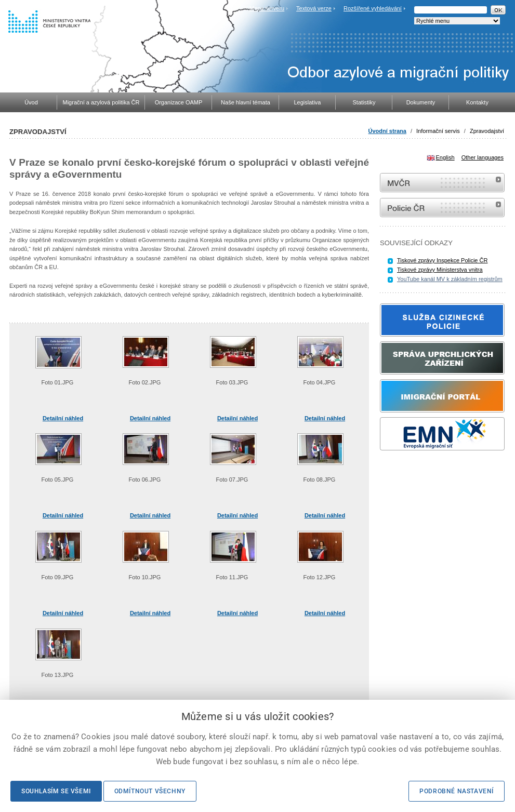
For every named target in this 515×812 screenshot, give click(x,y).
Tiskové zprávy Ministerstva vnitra (440, 270)
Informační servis (438, 131)
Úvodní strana (387, 131)
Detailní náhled (63, 418)
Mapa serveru (267, 8)
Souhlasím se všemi (56, 791)
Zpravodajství (487, 131)
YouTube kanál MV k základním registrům (450, 279)
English (445, 157)
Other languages (483, 157)
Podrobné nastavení (457, 791)
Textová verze (314, 8)
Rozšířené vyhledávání (373, 8)
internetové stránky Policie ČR (442, 208)
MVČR (442, 183)
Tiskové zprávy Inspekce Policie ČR (442, 260)
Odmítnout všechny (150, 791)
